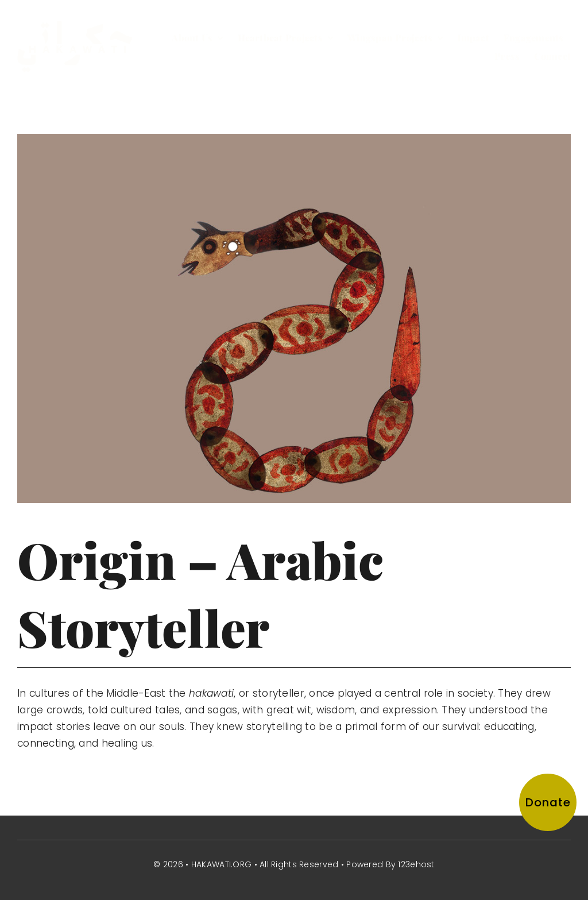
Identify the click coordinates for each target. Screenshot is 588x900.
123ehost (416, 864)
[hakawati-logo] (75, 27)
